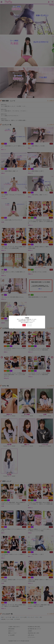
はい (24, 325)
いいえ (29, 325)
